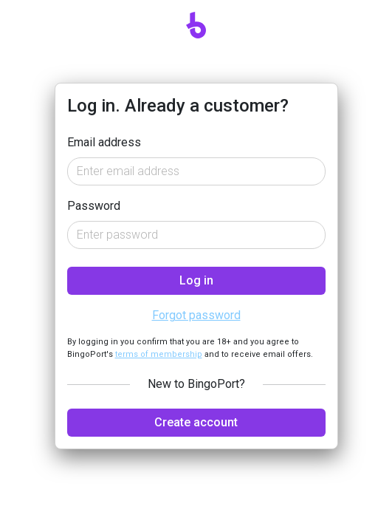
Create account (196, 422)
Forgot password (196, 315)
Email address (104, 142)
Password (94, 206)
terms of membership (159, 354)
